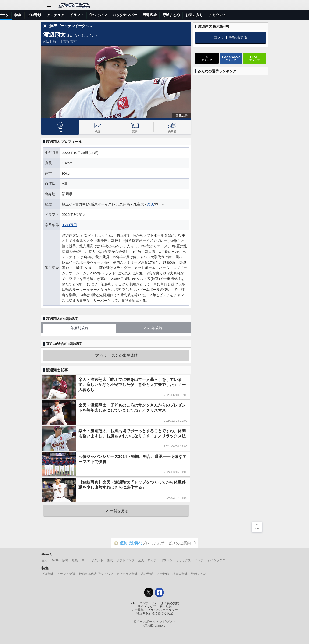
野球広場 (231, 15)
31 (47, 41)
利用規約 (166, 607)
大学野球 (163, 574)
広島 (75, 560)
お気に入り (275, 15)
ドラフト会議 (66, 574)
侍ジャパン (179, 15)
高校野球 (147, 574)
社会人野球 (180, 574)
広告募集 (138, 610)
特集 (99, 15)
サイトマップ (147, 607)
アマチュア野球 (127, 574)
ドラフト (158, 15)
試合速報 (60, 15)
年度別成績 (79, 328)
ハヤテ (199, 560)
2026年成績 (153, 328)
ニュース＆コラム (33, 15)
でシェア (207, 58)
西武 (110, 560)
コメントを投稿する (231, 37)
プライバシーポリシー (163, 610)
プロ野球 (115, 15)
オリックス (183, 560)
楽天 (151, 204)
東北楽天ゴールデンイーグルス (68, 26)
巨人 (44, 560)
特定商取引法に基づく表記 (155, 613)
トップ (8, 15)
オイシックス (216, 560)
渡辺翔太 (54, 35)
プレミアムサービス (144, 603)
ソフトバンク (125, 560)
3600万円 (69, 225)
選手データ (81, 15)
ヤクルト (97, 560)
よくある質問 (170, 603)
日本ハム (166, 560)
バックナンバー (206, 15)
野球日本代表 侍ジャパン (96, 574)
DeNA (55, 560)
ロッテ (152, 560)
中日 (85, 560)
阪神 (65, 560)
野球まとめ (252, 15)
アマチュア (136, 15)
